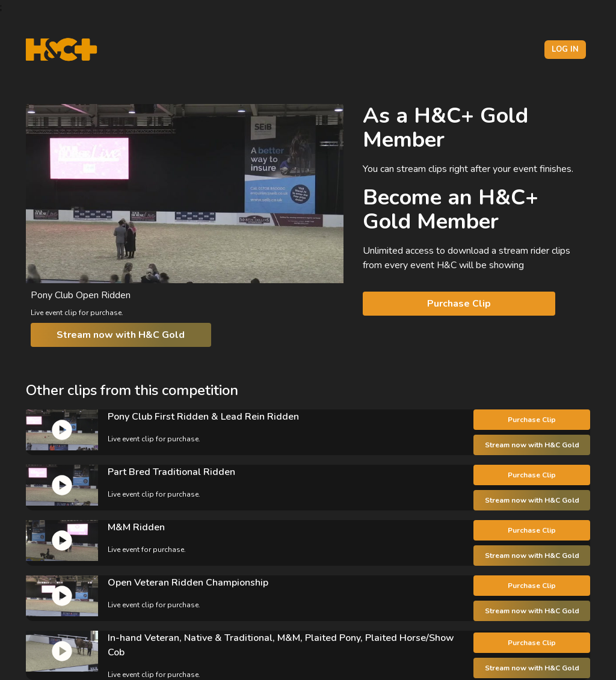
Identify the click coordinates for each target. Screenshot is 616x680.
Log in (565, 49)
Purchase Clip (459, 304)
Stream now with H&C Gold (121, 335)
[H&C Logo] (61, 50)
